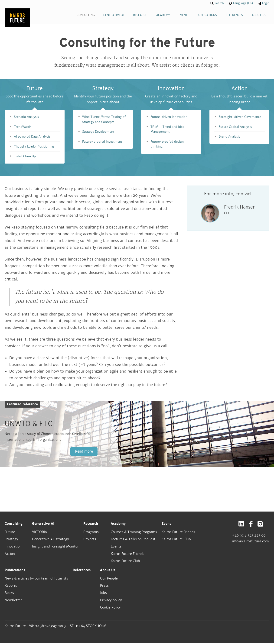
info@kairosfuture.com (251, 542)
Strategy (11, 540)
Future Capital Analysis (237, 132)
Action (10, 555)
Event (166, 525)
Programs (91, 533)
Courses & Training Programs (134, 533)
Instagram (260, 525)
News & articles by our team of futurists (36, 580)
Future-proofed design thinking (168, 145)
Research (91, 525)
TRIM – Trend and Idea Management (169, 129)
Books (9, 594)
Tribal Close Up (26, 157)
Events (116, 547)
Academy (118, 525)
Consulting (14, 525)
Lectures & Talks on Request (133, 540)
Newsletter (13, 601)
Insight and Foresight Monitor (55, 547)
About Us (108, 571)
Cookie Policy (110, 609)
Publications (15, 571)
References (82, 571)
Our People (109, 580)
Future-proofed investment (95, 150)
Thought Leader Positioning (36, 147)
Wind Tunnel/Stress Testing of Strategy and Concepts (101, 122)
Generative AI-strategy (51, 540)
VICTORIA (40, 533)
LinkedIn (241, 525)
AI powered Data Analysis (34, 137)
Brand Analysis (230, 142)
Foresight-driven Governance (232, 119)
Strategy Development (100, 137)
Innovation (13, 547)
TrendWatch (24, 127)
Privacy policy (111, 601)
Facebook (251, 525)
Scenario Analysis (28, 117)
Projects (90, 540)
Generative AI (43, 525)
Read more (83, 452)
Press (104, 587)
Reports (11, 587)
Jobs (103, 594)
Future (10, 533)
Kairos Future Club (125, 562)
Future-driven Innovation (171, 117)
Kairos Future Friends (127, 555)
